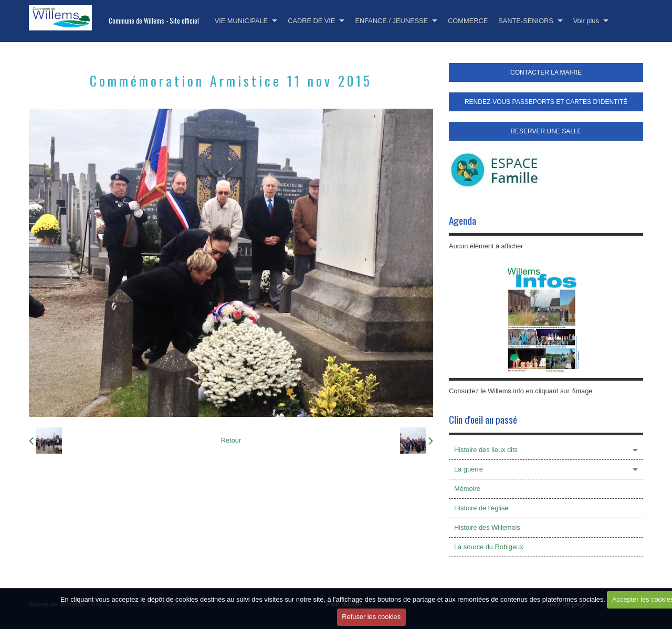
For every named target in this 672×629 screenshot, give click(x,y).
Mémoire (467, 489)
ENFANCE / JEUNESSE (391, 21)
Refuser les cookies (371, 617)
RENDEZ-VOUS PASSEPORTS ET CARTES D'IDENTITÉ (546, 102)
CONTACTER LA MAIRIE (546, 72)
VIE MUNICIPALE (241, 21)
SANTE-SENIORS (526, 21)
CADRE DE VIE (311, 21)
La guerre (469, 469)
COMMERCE (468, 21)
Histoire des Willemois (487, 527)
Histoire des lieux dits (486, 450)
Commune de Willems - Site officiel (154, 21)
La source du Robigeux (489, 547)
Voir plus (586, 21)
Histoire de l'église (481, 508)
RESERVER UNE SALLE (546, 131)
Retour (231, 440)
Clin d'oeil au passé (483, 419)
